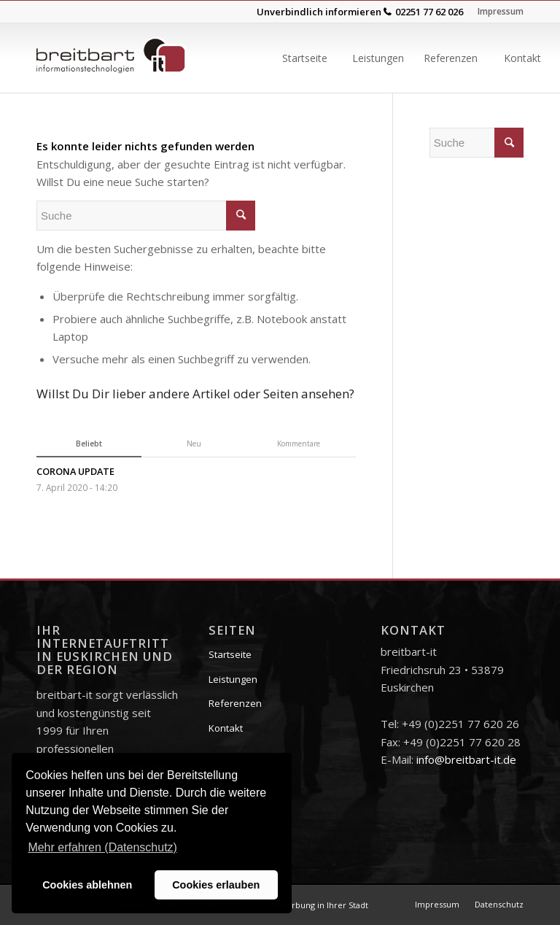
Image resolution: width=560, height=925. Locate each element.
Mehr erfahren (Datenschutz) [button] (102, 847)
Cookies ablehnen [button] (87, 885)
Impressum (501, 11)
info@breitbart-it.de (466, 759)
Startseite (230, 654)
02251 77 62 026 (429, 12)
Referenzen (235, 703)
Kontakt (226, 728)
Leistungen (233, 679)
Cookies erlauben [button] (216, 885)
